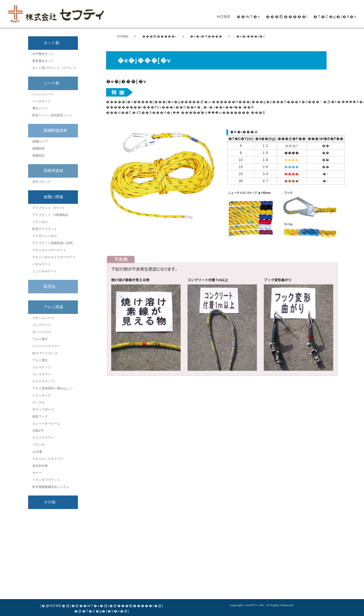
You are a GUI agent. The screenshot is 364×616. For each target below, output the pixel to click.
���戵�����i (287, 17)
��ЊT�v (248, 17)
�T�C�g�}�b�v (335, 17)
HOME (224, 17)
